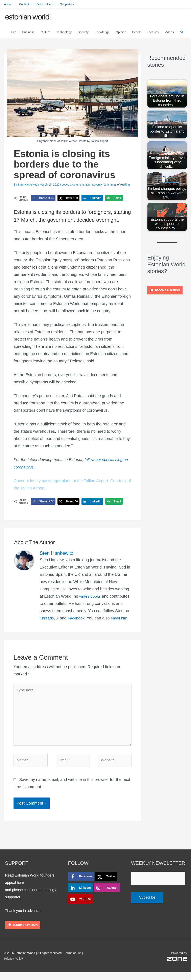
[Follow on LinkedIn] (80, 895)
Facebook (77, 622)
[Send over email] (114, 203)
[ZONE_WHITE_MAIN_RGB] (177, 966)
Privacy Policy (13, 966)
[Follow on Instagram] (107, 895)
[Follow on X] (106, 884)
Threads (47, 622)
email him (121, 622)
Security (99, 189)
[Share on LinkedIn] (92, 203)
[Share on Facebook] (43, 203)
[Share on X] (68, 203)
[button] (182, 35)
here (21, 890)
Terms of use (73, 961)
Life (89, 189)
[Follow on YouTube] (80, 907)
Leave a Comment (73, 189)
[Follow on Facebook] (81, 884)
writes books (90, 601)
